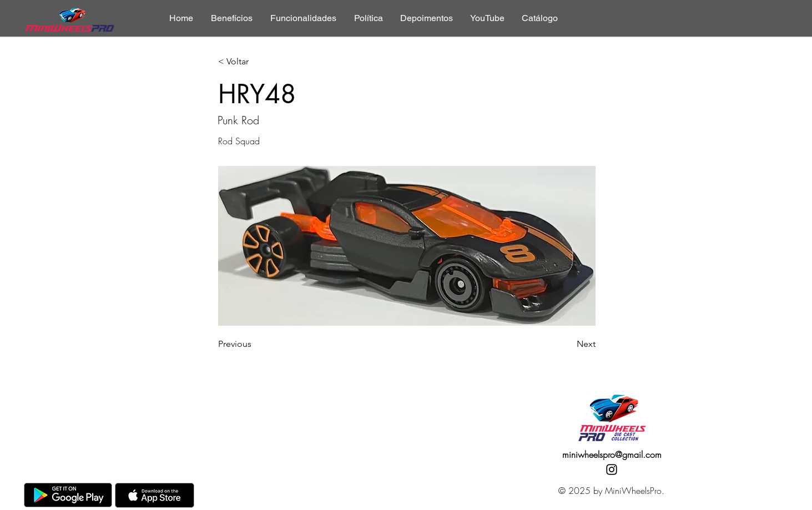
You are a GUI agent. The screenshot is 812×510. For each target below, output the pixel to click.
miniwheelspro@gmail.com (612, 455)
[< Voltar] (255, 62)
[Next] (568, 344)
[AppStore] (155, 495)
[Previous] (255, 344)
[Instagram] (612, 469)
